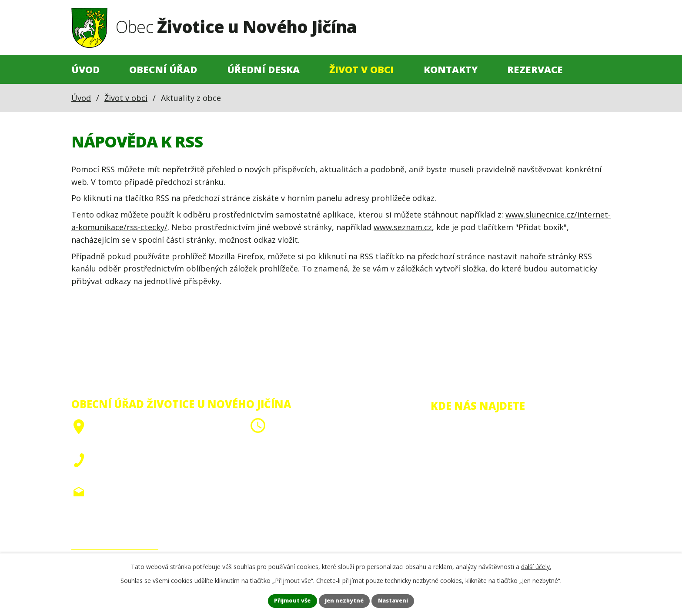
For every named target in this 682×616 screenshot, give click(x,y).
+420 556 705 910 (124, 470)
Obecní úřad (163, 69)
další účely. (536, 565)
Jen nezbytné (345, 600)
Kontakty (451, 69)
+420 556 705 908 (124, 458)
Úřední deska (263, 69)
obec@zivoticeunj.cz (130, 492)
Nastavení (404, 600)
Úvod (85, 69)
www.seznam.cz (403, 227)
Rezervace (535, 69)
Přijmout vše (282, 600)
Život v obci (361, 69)
